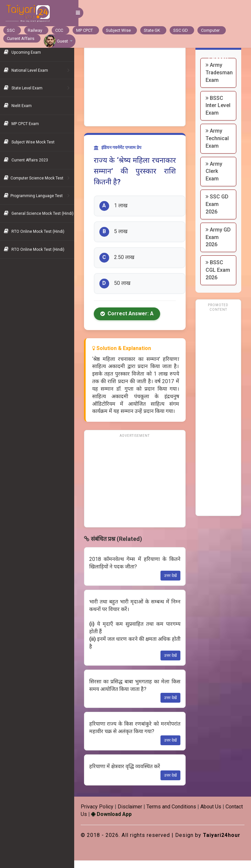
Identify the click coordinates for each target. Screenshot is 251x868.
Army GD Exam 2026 (218, 245)
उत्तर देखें (172, 576)
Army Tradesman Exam (220, 73)
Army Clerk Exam (215, 179)
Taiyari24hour (104, 842)
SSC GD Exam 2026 (218, 212)
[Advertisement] (138, 82)
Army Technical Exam (218, 146)
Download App (134, 814)
